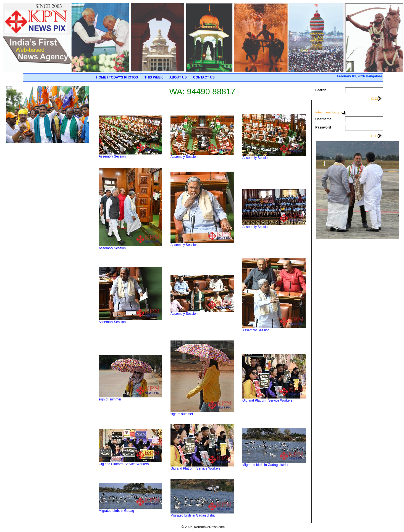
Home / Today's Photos (117, 77)
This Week (154, 77)
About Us (178, 77)
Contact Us (204, 77)
